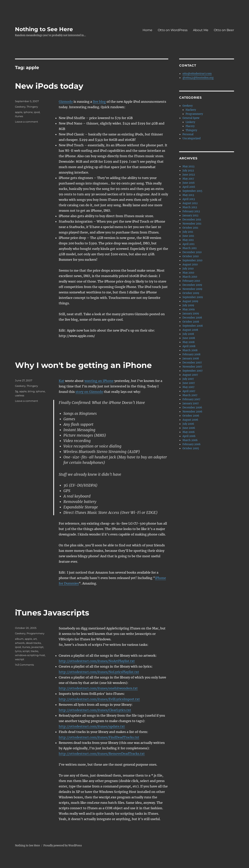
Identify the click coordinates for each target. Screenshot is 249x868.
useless (20, 395)
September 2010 (192, 260)
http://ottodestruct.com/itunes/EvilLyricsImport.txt (99, 699)
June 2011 (188, 236)
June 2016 (189, 183)
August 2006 (190, 420)
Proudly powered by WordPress (63, 846)
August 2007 (190, 375)
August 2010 (190, 265)
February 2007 (191, 399)
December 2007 (192, 363)
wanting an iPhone (99, 381)
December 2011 (192, 220)
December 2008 (192, 318)
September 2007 (193, 371)
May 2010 (188, 273)
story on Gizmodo (89, 392)
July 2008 (188, 334)
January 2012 (190, 215)
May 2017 (188, 179)
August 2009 (190, 301)
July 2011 (188, 232)
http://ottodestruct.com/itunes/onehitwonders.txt (98, 688)
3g (17, 391)
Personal (188, 134)
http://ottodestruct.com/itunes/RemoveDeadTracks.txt (102, 754)
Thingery (32, 107)
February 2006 (192, 444)
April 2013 (189, 199)
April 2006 (189, 436)
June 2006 (189, 428)
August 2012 (190, 203)
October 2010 (191, 256)
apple (19, 112)
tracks (34, 651)
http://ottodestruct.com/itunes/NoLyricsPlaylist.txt (99, 672)
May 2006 (189, 432)
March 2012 (190, 207)
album (19, 639)
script (26, 651)
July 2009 (188, 305)
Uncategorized (192, 138)
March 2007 (190, 395)
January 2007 (191, 403)
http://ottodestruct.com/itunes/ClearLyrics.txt (95, 710)
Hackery (191, 110)
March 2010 (190, 277)
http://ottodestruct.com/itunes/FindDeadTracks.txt (99, 737)
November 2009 (192, 289)
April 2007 (189, 391)
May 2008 (189, 342)
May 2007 (189, 387)
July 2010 (188, 269)
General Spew (191, 118)
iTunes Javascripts (52, 613)
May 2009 (189, 309)
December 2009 (192, 285)
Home (147, 30)
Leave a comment (26, 122)
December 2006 (192, 408)
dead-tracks (33, 643)
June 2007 (189, 383)
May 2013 (188, 195)
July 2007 (188, 379)
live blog (99, 102)
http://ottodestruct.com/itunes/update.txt (92, 726)
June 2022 (189, 175)
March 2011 (190, 248)
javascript (37, 647)
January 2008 (191, 359)
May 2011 (188, 240)
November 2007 (192, 367)
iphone (28, 112)
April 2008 (189, 346)
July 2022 (188, 171)
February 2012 (191, 211)
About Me (201, 30)
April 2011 (189, 244)
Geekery (20, 107)
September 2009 (193, 297)
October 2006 (191, 416)
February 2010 (191, 281)
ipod (37, 112)
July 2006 (188, 424)
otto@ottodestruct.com (197, 74)
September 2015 (192, 191)
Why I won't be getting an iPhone (83, 365)
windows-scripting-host (30, 655)
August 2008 (190, 330)
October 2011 (190, 228)
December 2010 (192, 252)
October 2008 (191, 322)
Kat (61, 381)
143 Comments (24, 665)
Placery (190, 126)
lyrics (18, 651)
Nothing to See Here (44, 29)
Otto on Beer (224, 30)
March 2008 (190, 350)
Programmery (36, 633)
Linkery (190, 122)
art (35, 639)
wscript (20, 659)
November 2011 (192, 224)
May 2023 (188, 166)
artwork (20, 643)
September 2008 (193, 326)
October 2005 (191, 448)
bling (31, 391)
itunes (19, 116)
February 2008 (191, 354)
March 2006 (190, 440)
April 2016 (189, 187)
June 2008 (189, 338)
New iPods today (49, 86)
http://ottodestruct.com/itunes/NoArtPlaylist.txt (97, 661)
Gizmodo (66, 102)
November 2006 (192, 412)
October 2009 (191, 293)
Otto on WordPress (173, 30)
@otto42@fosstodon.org (198, 78)
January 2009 (191, 314)
